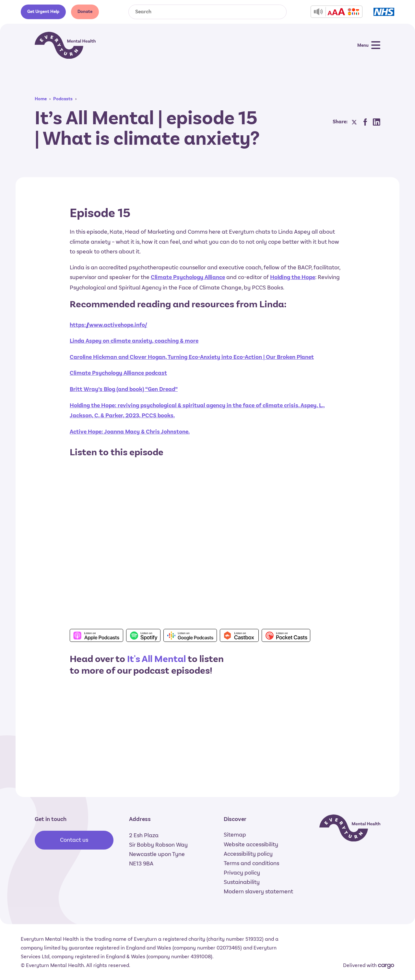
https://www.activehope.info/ (108, 325)
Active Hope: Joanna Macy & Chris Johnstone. (130, 432)
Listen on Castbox (239, 635)
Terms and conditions (251, 863)
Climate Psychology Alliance (188, 277)
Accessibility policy (248, 854)
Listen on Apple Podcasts (96, 635)
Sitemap (235, 835)
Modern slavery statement (258, 891)
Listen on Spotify (143, 635)
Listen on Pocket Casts (286, 635)
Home (41, 99)
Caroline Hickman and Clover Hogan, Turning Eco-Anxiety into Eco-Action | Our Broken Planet (192, 357)
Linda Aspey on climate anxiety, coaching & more (134, 341)
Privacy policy (242, 873)
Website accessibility (251, 844)
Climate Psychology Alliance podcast (118, 373)
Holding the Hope (293, 277)
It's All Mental (156, 659)
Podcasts (63, 99)
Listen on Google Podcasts (190, 635)
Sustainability (242, 882)
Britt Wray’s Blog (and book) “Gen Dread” (124, 389)
